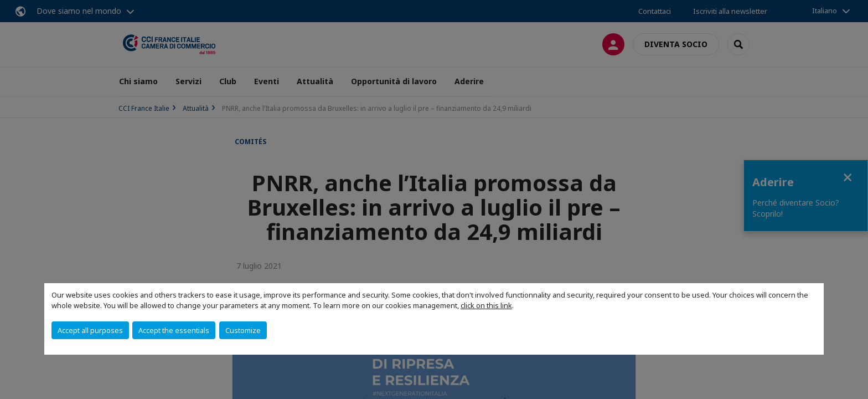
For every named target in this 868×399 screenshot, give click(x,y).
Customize (243, 330)
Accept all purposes (90, 330)
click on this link (486, 305)
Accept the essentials (174, 330)
